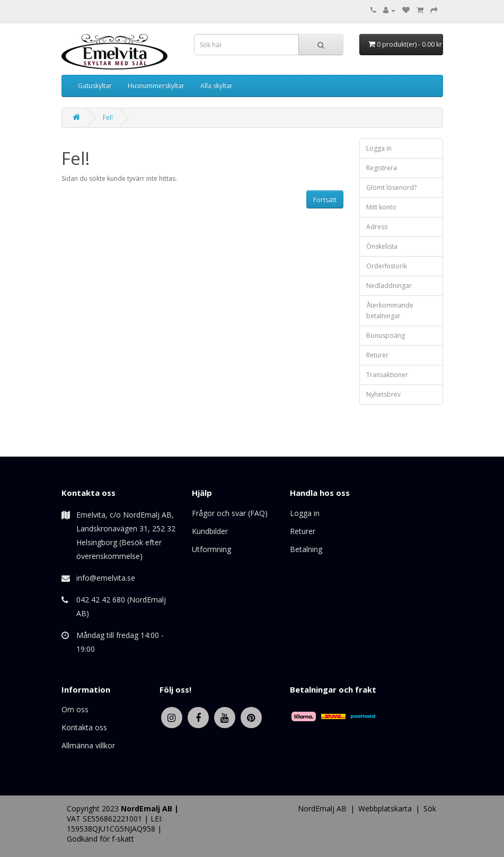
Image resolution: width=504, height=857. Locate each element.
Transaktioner (387, 375)
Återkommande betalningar (390, 311)
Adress (377, 227)
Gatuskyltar (95, 86)
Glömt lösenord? (391, 187)
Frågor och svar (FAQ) (230, 513)
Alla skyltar (216, 86)
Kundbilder (210, 531)
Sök (430, 808)
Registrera (382, 168)
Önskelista (382, 246)
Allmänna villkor (88, 745)
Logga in (379, 148)
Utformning (211, 549)
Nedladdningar (389, 286)
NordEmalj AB (322, 808)
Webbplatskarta (385, 808)
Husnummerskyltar (156, 86)
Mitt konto (381, 207)
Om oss (75, 709)
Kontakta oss (84, 727)
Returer (377, 355)
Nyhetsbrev (383, 394)
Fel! (108, 117)
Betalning (306, 549)
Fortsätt (325, 200)
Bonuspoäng (386, 335)
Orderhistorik (387, 266)
